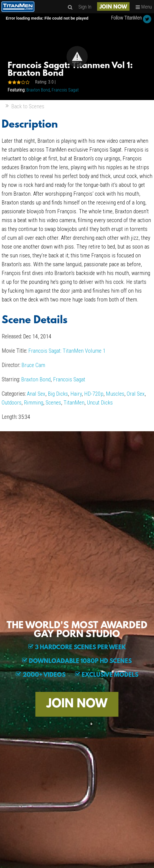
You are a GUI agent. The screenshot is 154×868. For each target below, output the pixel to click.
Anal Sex (36, 394)
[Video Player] (77, 57)
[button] (77, 57)
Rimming (34, 403)
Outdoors (12, 403)
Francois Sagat (65, 90)
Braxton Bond (38, 90)
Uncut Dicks (100, 403)
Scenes (53, 403)
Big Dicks (58, 394)
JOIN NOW (113, 7)
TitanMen (74, 403)
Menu (144, 7)
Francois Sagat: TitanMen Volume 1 (67, 351)
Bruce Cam (33, 365)
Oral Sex (136, 394)
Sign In (85, 7)
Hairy (76, 394)
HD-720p (94, 394)
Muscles (115, 394)
